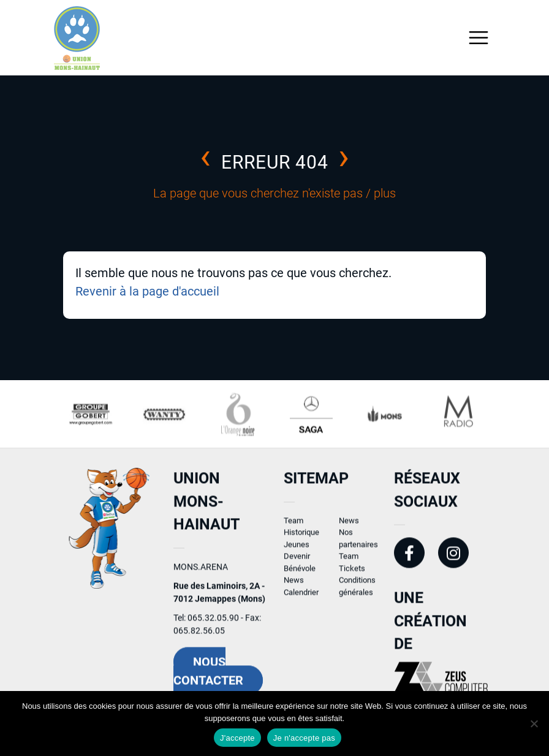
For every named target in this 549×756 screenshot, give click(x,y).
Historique (301, 537)
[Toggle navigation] (479, 38)
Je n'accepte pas (304, 738)
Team (293, 525)
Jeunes (297, 548)
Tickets (352, 572)
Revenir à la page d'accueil (147, 291)
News (294, 585)
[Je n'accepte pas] (534, 724)
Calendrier (301, 596)
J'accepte (237, 738)
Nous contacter (208, 675)
